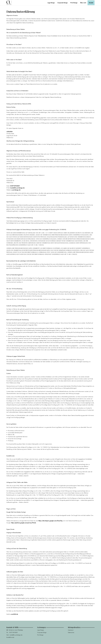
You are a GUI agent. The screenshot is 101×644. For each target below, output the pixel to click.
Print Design (74, 3)
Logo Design (51, 3)
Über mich (83, 3)
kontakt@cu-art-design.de (17, 188)
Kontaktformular (10, 637)
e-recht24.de (14, 614)
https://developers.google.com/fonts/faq (50, 521)
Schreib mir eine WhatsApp (16, 630)
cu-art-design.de (16, 190)
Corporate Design (63, 3)
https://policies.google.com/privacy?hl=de (24, 523)
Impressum (71, 630)
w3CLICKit (9, 132)
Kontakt (91, 3)
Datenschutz (71, 632)
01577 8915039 (15, 186)
